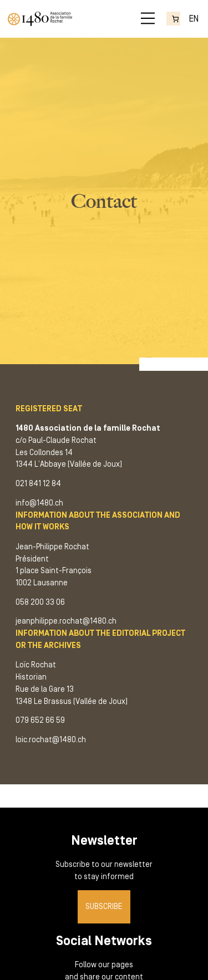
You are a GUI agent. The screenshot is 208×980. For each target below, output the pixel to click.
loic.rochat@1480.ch (51, 740)
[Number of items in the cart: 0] (174, 19)
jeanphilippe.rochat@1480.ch (66, 621)
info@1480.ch (39, 503)
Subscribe (104, 907)
